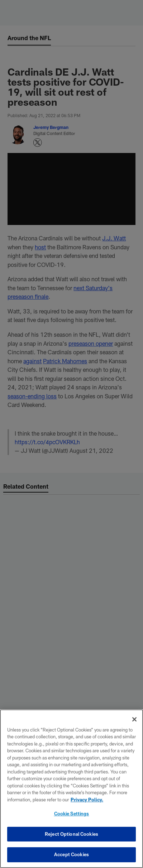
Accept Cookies (71, 854)
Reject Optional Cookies (71, 834)
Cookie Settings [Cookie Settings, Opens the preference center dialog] (72, 814)
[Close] (134, 719)
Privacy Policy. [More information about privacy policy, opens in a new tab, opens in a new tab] (87, 800)
